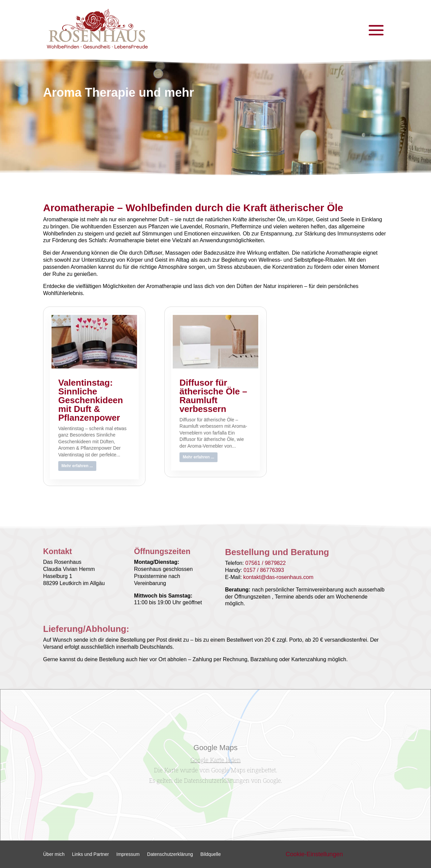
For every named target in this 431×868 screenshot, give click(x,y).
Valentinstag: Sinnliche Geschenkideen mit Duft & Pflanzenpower (91, 400)
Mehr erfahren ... (77, 466)
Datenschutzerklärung (170, 854)
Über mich (54, 854)
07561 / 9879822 (266, 563)
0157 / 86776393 (264, 570)
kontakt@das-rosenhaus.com (278, 577)
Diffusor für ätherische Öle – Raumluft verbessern (213, 396)
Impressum (128, 854)
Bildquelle (211, 854)
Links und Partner (91, 854)
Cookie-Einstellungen (314, 854)
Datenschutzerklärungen (217, 780)
